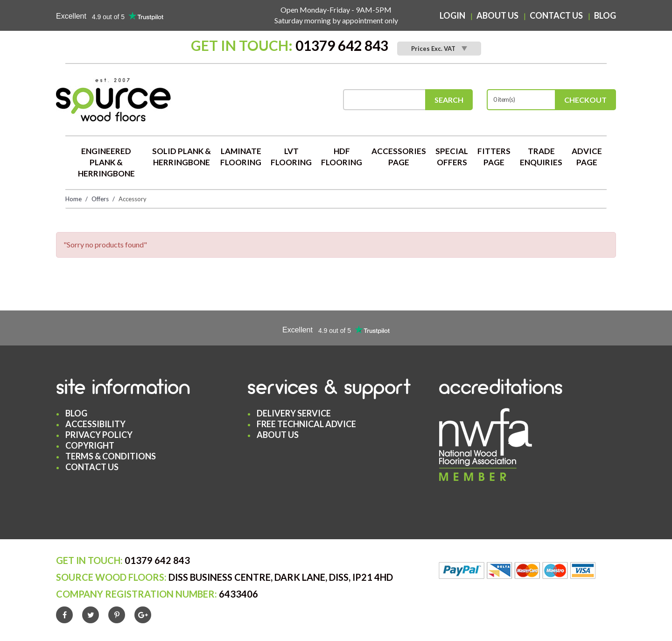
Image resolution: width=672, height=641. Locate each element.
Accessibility (95, 424)
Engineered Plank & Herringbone (106, 162)
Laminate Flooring (241, 157)
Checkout (585, 100)
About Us (497, 15)
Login (452, 15)
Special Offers (452, 157)
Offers (100, 199)
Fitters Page (494, 157)
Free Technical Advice (306, 424)
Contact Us (556, 15)
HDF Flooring (342, 157)
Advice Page (587, 157)
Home (73, 199)
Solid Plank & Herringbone (182, 157)
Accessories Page (399, 157)
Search (449, 100)
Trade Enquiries (541, 157)
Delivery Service (294, 413)
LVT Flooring (291, 157)
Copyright (90, 445)
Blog (605, 15)
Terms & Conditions (111, 456)
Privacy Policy (99, 435)
